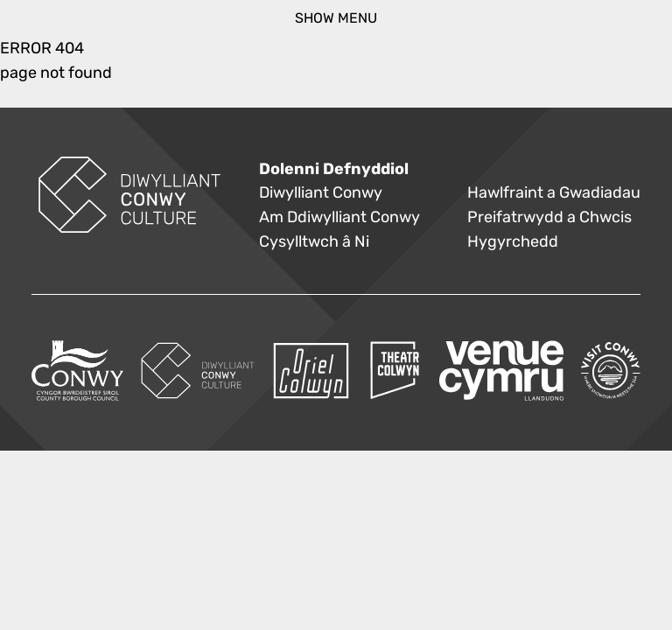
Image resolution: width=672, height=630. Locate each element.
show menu (336, 18)
